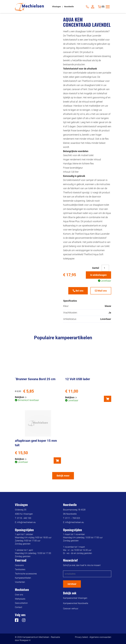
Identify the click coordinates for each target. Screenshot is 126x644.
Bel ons (78, 291)
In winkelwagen (98, 275)
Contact (19, 607)
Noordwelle (69, 7)
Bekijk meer (63, 476)
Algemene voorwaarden (100, 637)
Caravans (19, 565)
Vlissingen (57, 7)
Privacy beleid (81, 637)
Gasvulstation (21, 603)
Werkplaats (20, 599)
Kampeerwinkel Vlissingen (75, 598)
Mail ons (101, 291)
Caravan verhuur (71, 609)
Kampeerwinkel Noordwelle (76, 603)
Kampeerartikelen (23, 578)
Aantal (96, 268)
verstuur (72, 584)
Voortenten (20, 582)
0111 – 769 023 (73, 518)
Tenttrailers (20, 569)
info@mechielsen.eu (26, 522)
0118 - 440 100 (24, 518)
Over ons (19, 595)
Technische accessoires (26, 574)
